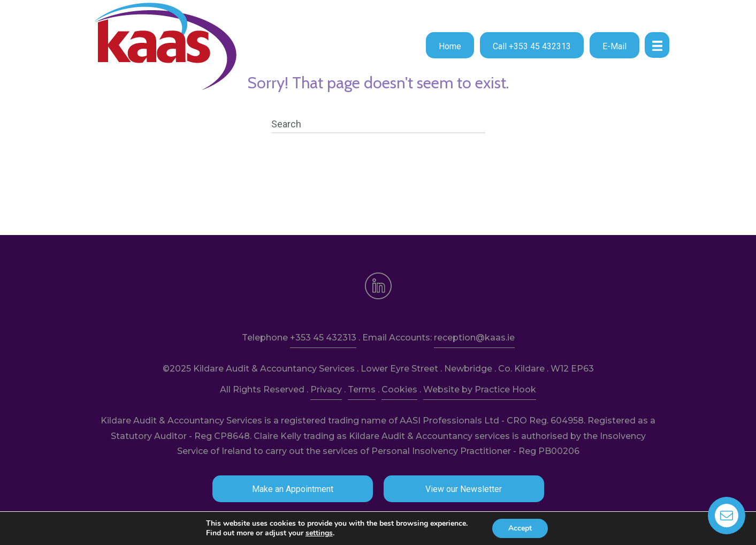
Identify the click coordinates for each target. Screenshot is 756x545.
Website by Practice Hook (480, 389)
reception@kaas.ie (474, 338)
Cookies (399, 389)
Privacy (326, 389)
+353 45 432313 (323, 338)
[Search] (378, 124)
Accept (520, 528)
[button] (450, 45)
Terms (362, 389)
